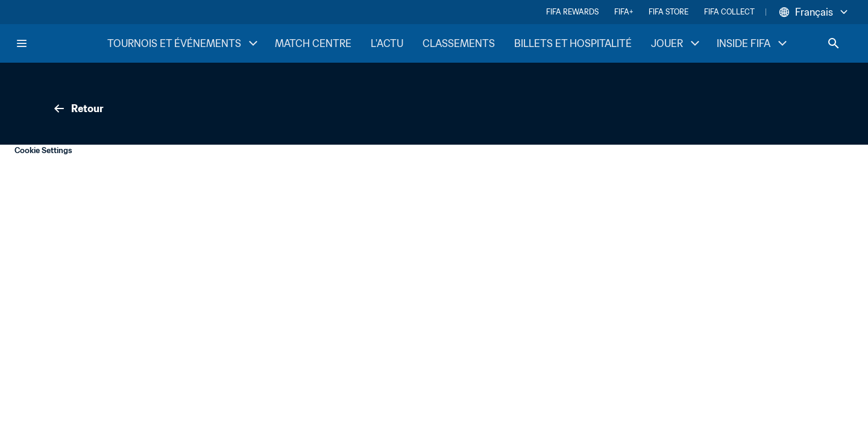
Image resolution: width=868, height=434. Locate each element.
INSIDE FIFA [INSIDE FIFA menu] (753, 43)
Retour (78, 108)
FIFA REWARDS (572, 12)
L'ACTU (387, 43)
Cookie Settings (43, 150)
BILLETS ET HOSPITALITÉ (573, 43)
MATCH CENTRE (313, 43)
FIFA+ (624, 12)
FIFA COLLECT (729, 12)
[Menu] (22, 43)
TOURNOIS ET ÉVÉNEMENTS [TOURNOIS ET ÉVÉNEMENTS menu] (184, 43)
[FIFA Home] (61, 43)
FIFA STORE (668, 12)
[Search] (834, 43)
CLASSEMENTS (459, 43)
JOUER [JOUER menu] (677, 43)
